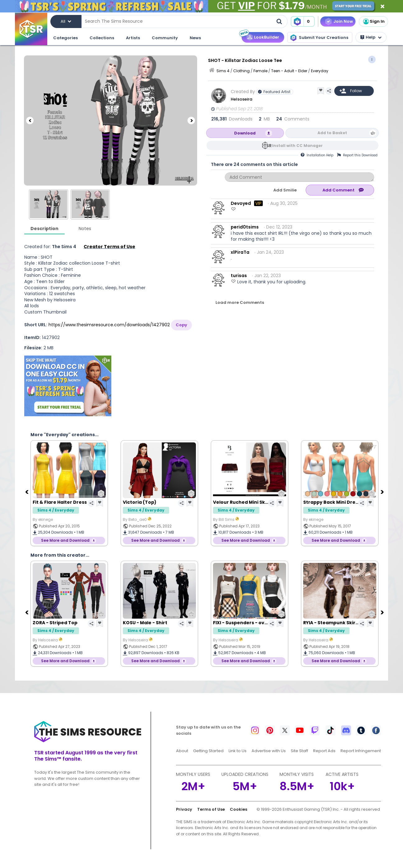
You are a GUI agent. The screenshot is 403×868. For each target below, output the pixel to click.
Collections (102, 38)
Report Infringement (361, 751)
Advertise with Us (269, 751)
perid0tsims (245, 227)
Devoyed (241, 203)
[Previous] (30, 120)
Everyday (320, 71)
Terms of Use (211, 809)
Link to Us (238, 751)
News (195, 38)
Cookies (239, 809)
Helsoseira (241, 99)
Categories (65, 38)
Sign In (373, 21)
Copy (181, 325)
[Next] (191, 120)
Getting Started (208, 751)
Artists (133, 38)
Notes (85, 229)
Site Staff (299, 751)
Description (44, 229)
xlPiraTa (240, 252)
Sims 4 (223, 71)
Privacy (184, 809)
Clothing (241, 71)
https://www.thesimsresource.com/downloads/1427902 (109, 325)
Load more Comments (240, 302)
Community (165, 38)
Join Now (343, 21)
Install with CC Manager (297, 146)
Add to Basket (332, 133)
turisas (239, 276)
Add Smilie (285, 190)
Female (260, 71)
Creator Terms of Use (109, 247)
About (182, 751)
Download (245, 133)
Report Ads (324, 751)
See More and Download (65, 540)
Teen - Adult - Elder (289, 71)
